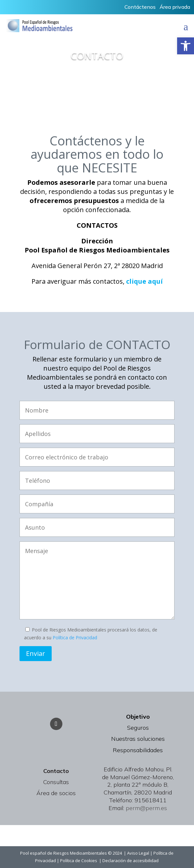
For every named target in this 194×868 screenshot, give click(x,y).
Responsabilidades (138, 750)
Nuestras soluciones (138, 739)
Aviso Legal (138, 853)
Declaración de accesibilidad (130, 861)
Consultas (56, 782)
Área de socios (56, 793)
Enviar (36, 653)
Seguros (138, 728)
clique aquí (144, 281)
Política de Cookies (80, 861)
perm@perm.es (146, 808)
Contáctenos (140, 7)
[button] (186, 46)
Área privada (175, 7)
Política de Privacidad (75, 637)
